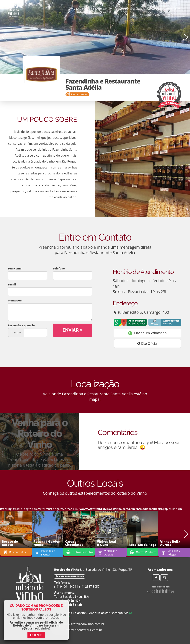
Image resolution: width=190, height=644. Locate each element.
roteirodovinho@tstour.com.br (78, 630)
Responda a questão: (22, 325)
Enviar (72, 330)
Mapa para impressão (69, 576)
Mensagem (15, 300)
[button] (186, 37)
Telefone (59, 268)
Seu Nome (15, 268)
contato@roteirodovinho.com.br (79, 624)
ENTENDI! (36, 635)
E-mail (12, 284)
